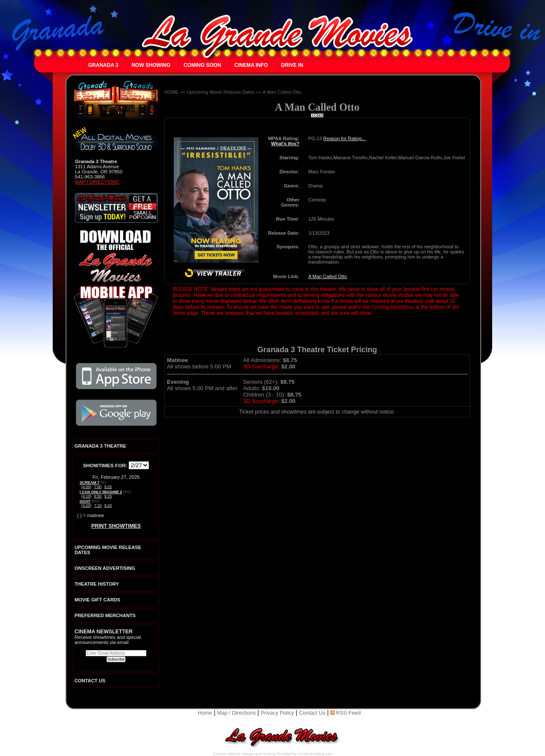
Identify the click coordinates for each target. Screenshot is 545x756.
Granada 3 (103, 65)
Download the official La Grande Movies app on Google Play (116, 413)
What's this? (285, 144)
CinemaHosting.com (315, 754)
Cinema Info (251, 65)
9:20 (108, 506)
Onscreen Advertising (105, 568)
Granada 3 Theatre (100, 446)
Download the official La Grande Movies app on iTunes (116, 376)
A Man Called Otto (282, 92)
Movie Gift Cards (98, 600)
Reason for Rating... (344, 138)
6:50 (98, 496)
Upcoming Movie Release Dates (221, 92)
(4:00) (86, 487)
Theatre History (97, 584)
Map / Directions (97, 182)
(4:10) (86, 496)
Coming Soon (202, 65)
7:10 (98, 506)
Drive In (292, 65)
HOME (172, 92)
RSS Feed (346, 713)
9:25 (108, 487)
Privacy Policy (277, 713)
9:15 (108, 496)
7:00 (98, 487)
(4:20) (86, 506)
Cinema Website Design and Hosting (244, 754)
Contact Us (312, 713)
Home (205, 713)
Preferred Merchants (105, 615)
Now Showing (151, 65)
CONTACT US (90, 681)
